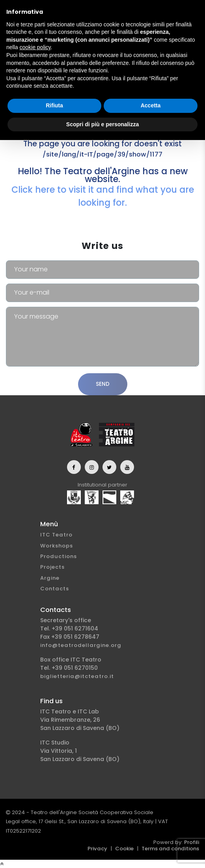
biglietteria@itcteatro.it (77, 676)
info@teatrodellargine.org (81, 645)
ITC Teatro (56, 535)
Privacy (97, 849)
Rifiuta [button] (54, 105)
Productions (59, 556)
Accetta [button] (151, 105)
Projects (52, 567)
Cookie (124, 849)
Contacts (55, 589)
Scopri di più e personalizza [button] (102, 124)
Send (103, 384)
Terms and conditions (170, 849)
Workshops (57, 546)
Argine (50, 578)
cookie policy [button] (35, 47)
